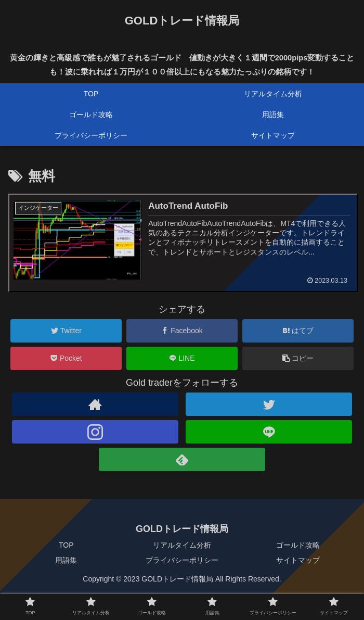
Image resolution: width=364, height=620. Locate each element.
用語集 (66, 561)
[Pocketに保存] (66, 358)
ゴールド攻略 (298, 545)
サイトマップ (298, 561)
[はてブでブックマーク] (298, 331)
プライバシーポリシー (182, 561)
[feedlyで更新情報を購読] (182, 459)
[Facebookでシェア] (182, 331)
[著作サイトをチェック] (95, 404)
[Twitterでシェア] (66, 331)
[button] (298, 358)
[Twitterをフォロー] (269, 404)
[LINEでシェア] (182, 358)
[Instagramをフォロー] (95, 432)
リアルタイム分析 (182, 545)
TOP (66, 545)
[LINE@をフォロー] (269, 432)
